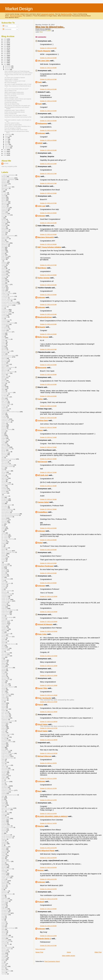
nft (2, 659)
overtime (4, 699)
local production (6, 583)
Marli (40, 791)
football (4, 438)
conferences (5, 311)
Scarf (3, 816)
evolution (4, 418)
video (3, 953)
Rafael (40, 543)
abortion (4, 176)
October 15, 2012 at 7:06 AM (48, 427)
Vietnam (4, 955)
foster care (5, 440)
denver (4, 363)
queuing (4, 762)
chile (3, 279)
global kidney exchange (8, 459)
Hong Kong (5, 483)
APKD (3, 212)
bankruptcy (5, 231)
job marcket (5, 534)
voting (3, 956)
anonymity (4, 209)
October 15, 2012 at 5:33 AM (48, 193)
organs (4, 697)
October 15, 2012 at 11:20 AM (49, 695)
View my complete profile (9, 166)
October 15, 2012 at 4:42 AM (48, 58)
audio (3, 224)
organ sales (5, 696)
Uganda (4, 931)
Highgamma (42, 123)
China (3, 280)
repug (3, 784)
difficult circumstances (8, 367)
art (2, 218)
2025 (5, 41)
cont (3, 318)
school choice (6, 818)
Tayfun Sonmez (44, 278)
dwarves (4, 388)
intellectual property (7, 509)
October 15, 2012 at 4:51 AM (48, 89)
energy (4, 407)
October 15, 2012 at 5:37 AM (48, 203)
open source (5, 685)
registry (4, 774)
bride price (5, 256)
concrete (4, 307)
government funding (7, 465)
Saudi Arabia (5, 813)
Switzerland (5, 884)
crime (3, 338)
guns (3, 468)
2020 (5, 50)
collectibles (5, 292)
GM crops (4, 462)
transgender (5, 910)
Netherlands (5, 648)
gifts (3, 458)
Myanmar (4, 641)
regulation (4, 776)
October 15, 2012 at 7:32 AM (48, 472)
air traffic (4, 194)
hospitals (4, 489)
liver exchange (6, 579)
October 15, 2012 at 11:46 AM (49, 712)
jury (3, 545)
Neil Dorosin (43, 462)
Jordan (4, 540)
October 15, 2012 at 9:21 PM (48, 879)
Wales (3, 960)
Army (3, 216)
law (3, 567)
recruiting (4, 771)
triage (3, 918)
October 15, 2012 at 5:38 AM (48, 213)
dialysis (4, 366)
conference (5, 310)
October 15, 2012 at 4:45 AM (48, 68)
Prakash (41, 902)
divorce (4, 378)
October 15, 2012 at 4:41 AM (48, 48)
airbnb (3, 196)
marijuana (4, 597)
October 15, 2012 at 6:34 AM (48, 365)
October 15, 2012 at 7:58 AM (48, 509)
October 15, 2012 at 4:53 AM (48, 111)
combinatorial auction (8, 296)
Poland (4, 730)
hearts (3, 475)
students (4, 873)
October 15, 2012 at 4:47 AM (48, 79)
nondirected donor (7, 668)
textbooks (4, 898)
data (3, 347)
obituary (4, 676)
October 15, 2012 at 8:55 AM (48, 550)
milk (3, 632)
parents (4, 705)
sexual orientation (7, 838)
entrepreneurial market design (10, 412)
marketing (4, 602)
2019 (5, 52)
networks (4, 650)
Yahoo (3, 972)
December (8, 66)
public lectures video (8, 758)
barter (3, 234)
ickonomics (5, 496)
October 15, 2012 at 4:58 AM (48, 140)
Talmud (4, 887)
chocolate (4, 281)
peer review (5, 715)
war (3, 962)
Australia (4, 225)
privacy (4, 746)
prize (3, 747)
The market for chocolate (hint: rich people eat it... (18, 106)
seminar (4, 830)
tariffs (3, 888)
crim (3, 336)
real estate (5, 768)
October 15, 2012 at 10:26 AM (49, 612)
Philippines (5, 719)
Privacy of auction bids (11, 114)
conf (3, 308)
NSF (3, 672)
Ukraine (4, 932)
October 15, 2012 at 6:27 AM (48, 349)
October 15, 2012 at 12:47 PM (49, 728)
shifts (3, 841)
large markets (6, 566)
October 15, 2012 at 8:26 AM (48, 528)
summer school (6, 876)
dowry (3, 384)
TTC (3, 921)
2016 (5, 57)
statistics (4, 870)
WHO (3, 968)
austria (3, 227)
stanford (4, 867)
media (3, 619)
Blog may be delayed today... (50, 27)
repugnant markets (48, 14)
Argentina (4, 213)
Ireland (4, 527)
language (4, 564)
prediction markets (7, 742)
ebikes (3, 391)
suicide (4, 875)
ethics (3, 415)
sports (3, 864)
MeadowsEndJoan (45, 317)
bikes (3, 240)
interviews (4, 523)
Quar (3, 761)
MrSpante (41, 327)
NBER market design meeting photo (14, 92)
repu (3, 783)
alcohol (4, 200)
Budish (4, 259)
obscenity (4, 678)
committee (5, 298)
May (6, 141)
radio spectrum (6, 765)
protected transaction (8, 753)
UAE (3, 926)
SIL (3, 845)
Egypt (3, 398)
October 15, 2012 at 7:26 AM (48, 459)
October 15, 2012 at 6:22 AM (48, 324)
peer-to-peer (5, 716)
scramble (4, 824)
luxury (3, 588)
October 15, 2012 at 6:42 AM (48, 384)
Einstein (4, 400)
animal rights (5, 208)
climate (4, 287)
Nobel (41, 32)
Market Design (19, 9)
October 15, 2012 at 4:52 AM (48, 101)
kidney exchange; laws (8, 552)
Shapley (4, 839)
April (6, 143)
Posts (5, 26)
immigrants (5, 499)
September (8, 134)
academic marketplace (8, 179)
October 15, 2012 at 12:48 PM (49, 740)
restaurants (5, 792)
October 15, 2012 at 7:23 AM (48, 447)
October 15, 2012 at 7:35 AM (48, 486)
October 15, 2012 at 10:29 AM (49, 622)
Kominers (4, 557)
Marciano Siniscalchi (46, 237)
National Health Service (8, 644)
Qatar (3, 759)
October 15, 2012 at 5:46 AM (48, 244)
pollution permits (6, 734)
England (4, 410)
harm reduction (6, 471)
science (4, 821)
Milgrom (4, 631)
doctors (4, 381)
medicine (4, 623)
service (4, 832)
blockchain (5, 246)
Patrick (40, 705)
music (3, 639)
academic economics (8, 178)
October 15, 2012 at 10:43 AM (49, 656)
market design (6, 600)
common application (7, 299)
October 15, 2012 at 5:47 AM (48, 265)
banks (3, 233)
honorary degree (6, 484)
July (6, 138)
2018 (5, 54)
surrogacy (4, 881)
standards (4, 866)
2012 (5, 64)
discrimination (6, 373)
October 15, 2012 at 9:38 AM (48, 583)
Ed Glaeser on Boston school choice (14, 94)
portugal (4, 739)
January (7, 148)
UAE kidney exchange (8, 928)
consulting (4, 317)
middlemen (5, 629)
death (3, 354)
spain (3, 857)
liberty (3, 573)
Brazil (3, 255)
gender (4, 450)
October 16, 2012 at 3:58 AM (48, 909)
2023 (5, 44)
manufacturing (6, 595)
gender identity (6, 452)
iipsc (3, 497)
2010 (5, 151)
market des (5, 598)
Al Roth (6, 164)
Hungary (4, 493)
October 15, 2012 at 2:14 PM (48, 800)
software (4, 852)
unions (3, 934)
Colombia (4, 295)
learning (4, 571)
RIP (3, 798)
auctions (4, 222)
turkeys (4, 924)
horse (3, 486)
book (3, 249)
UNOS (3, 938)
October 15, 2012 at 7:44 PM (48, 823)
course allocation (6, 332)
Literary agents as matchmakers (13, 125)
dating (3, 348)
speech (4, 860)
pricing (3, 743)
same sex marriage (7, 808)
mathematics (5, 613)
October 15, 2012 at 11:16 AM (49, 666)
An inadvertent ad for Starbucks (13, 101)
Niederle (4, 662)
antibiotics (4, 210)
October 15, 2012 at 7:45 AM (48, 499)
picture (3, 724)
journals (4, 542)
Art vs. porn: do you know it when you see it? (16, 89)
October (7, 70)
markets (4, 604)
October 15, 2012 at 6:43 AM (48, 396)
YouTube (4, 974)
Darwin (4, 345)
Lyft (3, 589)
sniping (4, 850)
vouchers (4, 958)
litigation (4, 576)
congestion (5, 314)
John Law (41, 206)
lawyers (4, 570)
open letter (5, 684)
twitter (3, 925)
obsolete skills (6, 679)
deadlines (4, 352)
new (3, 651)
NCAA (3, 647)
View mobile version (68, 956)
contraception (5, 320)
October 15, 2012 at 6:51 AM (48, 418)
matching (4, 608)
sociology (4, 851)
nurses (3, 675)
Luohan (4, 586)
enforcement (5, 409)
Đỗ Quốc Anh (43, 475)
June (7, 139)
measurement (6, 614)
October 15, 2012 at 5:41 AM (48, 223)
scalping (4, 814)
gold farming (5, 463)
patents (4, 708)
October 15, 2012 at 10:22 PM (49, 899)
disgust (4, 375)
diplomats (4, 370)
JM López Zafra (44, 61)
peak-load (4, 712)
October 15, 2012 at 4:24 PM (48, 814)
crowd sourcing (6, 339)
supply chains (6, 878)
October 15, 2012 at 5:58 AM (48, 295)
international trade (7, 517)
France (4, 441)
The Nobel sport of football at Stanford (15, 78)
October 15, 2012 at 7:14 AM (48, 437)
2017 (5, 55)
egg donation (5, 397)
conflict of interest (7, 313)
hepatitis (4, 477)
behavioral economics (8, 236)
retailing (4, 793)
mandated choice (7, 594)
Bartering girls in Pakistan (11, 79)
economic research (7, 392)
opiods (3, 688)
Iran (3, 524)
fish (3, 434)
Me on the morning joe (11, 83)
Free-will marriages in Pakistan (13, 128)
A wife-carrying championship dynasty (15, 112)
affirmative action (6, 187)
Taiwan (4, 885)
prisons (4, 745)
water (3, 965)
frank (40, 82)
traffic (3, 907)
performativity (5, 718)
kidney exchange (6, 551)
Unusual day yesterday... (11, 102)
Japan (3, 533)
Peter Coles (42, 634)
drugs (3, 387)
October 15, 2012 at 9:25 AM (48, 573)
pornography (5, 737)
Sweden (4, 882)
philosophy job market (8, 721)
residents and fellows (8, 790)
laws (3, 568)
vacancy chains (6, 949)
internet (4, 518)
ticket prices (5, 901)
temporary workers (7, 894)
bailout (3, 228)
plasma (4, 727)
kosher (3, 560)
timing (3, 903)
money (3, 635)
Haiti (3, 469)
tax (2, 889)
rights (3, 796)
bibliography (5, 239)
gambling (4, 446)
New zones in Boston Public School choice (16, 130)
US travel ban (6, 944)
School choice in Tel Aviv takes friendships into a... (18, 126)
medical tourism (6, 620)
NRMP (3, 671)
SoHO (3, 854)
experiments (5, 419)
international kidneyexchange (10, 515)
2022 (5, 46)
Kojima (4, 555)
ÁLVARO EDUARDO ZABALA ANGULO (53, 816)
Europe (4, 416)
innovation (4, 506)
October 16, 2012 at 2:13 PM (48, 936)
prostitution (5, 752)
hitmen (3, 481)
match (3, 607)
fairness (4, 425)
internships (5, 520)
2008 (5, 155)
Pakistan (4, 700)
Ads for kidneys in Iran (11, 91)
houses (4, 492)
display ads (5, 376)
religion (4, 777)
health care (5, 474)
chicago (4, 277)
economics (5, 394)
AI (2, 191)
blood (3, 247)
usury (3, 946)
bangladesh (5, 230)
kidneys (4, 554)
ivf (2, 531)
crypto (3, 341)
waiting (4, 959)
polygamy (4, 736)
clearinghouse (6, 284)
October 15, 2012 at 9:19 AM (48, 563)
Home (69, 952)
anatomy (4, 206)
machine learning (7, 591)
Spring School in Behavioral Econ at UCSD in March (18, 73)
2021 (5, 48)
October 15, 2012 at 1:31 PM (48, 788)
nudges (4, 673)
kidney (3, 549)
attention (4, 221)
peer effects (5, 713)
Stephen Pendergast (46, 566)
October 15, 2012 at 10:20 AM (49, 596)
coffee (3, 290)
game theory (5, 447)
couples (4, 330)
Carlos (40, 399)
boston (3, 252)
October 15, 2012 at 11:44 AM (49, 702)
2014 (5, 61)
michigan (4, 628)
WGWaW (4, 966)
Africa (3, 190)
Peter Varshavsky (44, 698)
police (3, 731)
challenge (4, 273)
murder (4, 638)
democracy (5, 360)
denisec (41, 870)
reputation (4, 787)
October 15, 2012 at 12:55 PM (49, 753)
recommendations (7, 770)
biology (4, 242)
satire (3, 811)
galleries (4, 444)
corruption (4, 327)
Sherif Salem (43, 724)
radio (3, 764)
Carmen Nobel (43, 502)
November (8, 68)
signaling (4, 844)
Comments (7, 29)
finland (3, 431)
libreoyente (42, 368)
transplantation (6, 913)
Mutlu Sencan (43, 337)
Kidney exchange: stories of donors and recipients (18, 99)
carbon (4, 265)
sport (3, 863)
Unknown (41, 133)
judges (3, 543)
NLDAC (4, 665)
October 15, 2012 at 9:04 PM (48, 867)
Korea (3, 558)
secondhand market (7, 827)
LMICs (3, 582)
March (7, 145)
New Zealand (5, 656)
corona (4, 326)
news (3, 657)
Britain (3, 258)
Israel (3, 529)
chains (3, 271)
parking (4, 706)
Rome (3, 801)
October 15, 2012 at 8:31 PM (48, 848)
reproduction (5, 781)
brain (3, 253)
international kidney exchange (10, 514)
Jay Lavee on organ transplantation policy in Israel (18, 84)
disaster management (8, 372)
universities (5, 935)
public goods (5, 755)
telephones (5, 891)
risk (3, 799)
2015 (5, 59)
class (3, 283)
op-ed (3, 682)
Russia (4, 802)
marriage (4, 605)
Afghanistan (5, 188)
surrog (3, 879)
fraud (3, 443)
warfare (4, 963)
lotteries (4, 585)
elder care (4, 401)
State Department (7, 869)
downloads (5, 382)
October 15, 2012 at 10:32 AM (49, 631)
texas (3, 897)
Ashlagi (4, 219)
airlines (4, 197)
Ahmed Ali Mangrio (45, 624)
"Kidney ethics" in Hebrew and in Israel (15, 81)
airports (4, 199)
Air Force (4, 193)
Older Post (98, 952)
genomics (4, 453)
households (5, 490)
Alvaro (40, 430)
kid (2, 546)
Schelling (4, 817)
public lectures (6, 756)
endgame (4, 406)
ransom (4, 767)
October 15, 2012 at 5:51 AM (48, 285)
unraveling (5, 940)
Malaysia (4, 592)
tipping (3, 904)
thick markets (5, 900)
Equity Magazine (44, 51)
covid (3, 333)
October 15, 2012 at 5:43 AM (48, 234)
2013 (5, 63)
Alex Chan (5, 202)
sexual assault (6, 835)
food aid (4, 437)
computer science (7, 305)
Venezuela (5, 952)
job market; (5, 537)
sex (3, 833)
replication (4, 779)
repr (3, 780)
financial (4, 428)
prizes (3, 749)
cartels (3, 268)
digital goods (5, 369)
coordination (5, 324)
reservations (5, 789)
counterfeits (5, 329)
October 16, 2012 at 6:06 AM (48, 926)
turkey (3, 922)
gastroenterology (6, 449)
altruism (4, 205)
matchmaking (5, 611)
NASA (3, 642)
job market (5, 536)
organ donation (6, 694)
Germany (4, 455)
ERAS (3, 413)
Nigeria (4, 663)
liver (3, 577)
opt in (3, 691)
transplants (5, 915)
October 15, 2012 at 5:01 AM (48, 150)
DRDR (40, 143)
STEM (3, 872)
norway (4, 669)
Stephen (41, 826)
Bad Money (42, 268)
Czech (3, 344)
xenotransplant (6, 971)
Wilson (3, 969)
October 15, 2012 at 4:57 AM (48, 130)
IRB (3, 526)
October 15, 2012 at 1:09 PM (48, 763)
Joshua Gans (43, 420)
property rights (6, 750)
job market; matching (8, 539)
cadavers (4, 262)
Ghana (3, 456)
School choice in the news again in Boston (16, 115)
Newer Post (39, 952)
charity (3, 274)
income (4, 502)
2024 (5, 43)
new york (4, 654)
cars (3, 267)
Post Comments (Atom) (52, 961)
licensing (4, 574)
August (7, 136)
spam (3, 858)
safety (3, 804)
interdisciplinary (6, 511)
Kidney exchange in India (11, 97)
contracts (4, 321)
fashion (4, 426)
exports (4, 423)
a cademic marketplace (8, 175)
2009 (5, 153)
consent (4, 315)
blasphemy (5, 244)
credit (3, 335)
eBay (3, 389)
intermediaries (6, 512)
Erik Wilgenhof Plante (46, 851)
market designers (7, 601)
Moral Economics (16, 16)
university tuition (6, 937)
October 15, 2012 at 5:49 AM (48, 275)
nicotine (4, 660)
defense (4, 358)
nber (3, 645)
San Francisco (6, 810)
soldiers (4, 855)
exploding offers (6, 421)
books (3, 250)
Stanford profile (66, 14)
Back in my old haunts (10, 96)
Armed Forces (6, 215)
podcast (4, 728)
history (3, 480)
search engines (6, 826)
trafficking (4, 909)
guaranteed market (7, 466)
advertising (5, 184)
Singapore (4, 847)
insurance (4, 508)
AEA (3, 185)
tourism (4, 906)
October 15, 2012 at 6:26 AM (48, 334)
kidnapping (5, 548)
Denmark (4, 361)
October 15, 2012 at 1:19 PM (48, 778)
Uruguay (4, 943)
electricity (4, 403)
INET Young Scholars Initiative (49, 247)
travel (3, 916)
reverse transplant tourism (9, 795)
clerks (3, 286)
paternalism (5, 709)
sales (3, 807)
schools (4, 820)
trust (3, 919)
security (4, 829)
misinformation (6, 634)
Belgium (4, 237)
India (3, 503)
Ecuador (4, 395)
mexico (4, 626)
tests (3, 895)
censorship (5, 270)
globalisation (5, 460)
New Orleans (5, 653)
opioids (4, 690)
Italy (3, 530)
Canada (4, 264)
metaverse (5, 625)
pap (3, 702)
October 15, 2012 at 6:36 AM (48, 374)
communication (6, 301)
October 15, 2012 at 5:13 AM (48, 164)
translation (5, 912)
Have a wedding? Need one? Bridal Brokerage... (17, 71)
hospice (4, 487)
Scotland (4, 823)
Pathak (4, 710)
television (4, 892)
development (5, 364)
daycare (4, 350)
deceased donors (7, 357)
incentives (4, 500)
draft (3, 385)
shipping (4, 842)
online (3, 681)
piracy (3, 725)
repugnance (5, 786)
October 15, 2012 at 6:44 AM (48, 406)
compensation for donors (9, 302)
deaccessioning (6, 351)
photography (5, 722)
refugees (4, 773)
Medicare (4, 622)
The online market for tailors (12, 123)
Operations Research (8, 687)
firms (3, 432)
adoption (4, 182)
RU (39, 176)
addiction (4, 181)
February (8, 146)
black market (5, 243)
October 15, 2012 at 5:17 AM (48, 174)
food (3, 435)
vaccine (4, 950)
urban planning (6, 941)
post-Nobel (5, 740)
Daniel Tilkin (43, 688)
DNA (3, 379)
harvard (4, 472)
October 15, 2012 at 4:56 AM (48, 121)
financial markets (6, 429)
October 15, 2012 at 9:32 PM (48, 889)
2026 (5, 39)
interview (4, 521)
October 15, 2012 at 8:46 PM (48, 858)
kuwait (3, 561)
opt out (4, 693)
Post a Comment (40, 949)
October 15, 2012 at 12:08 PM (49, 722)
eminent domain (6, 404)
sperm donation (6, 861)
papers (4, 703)
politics (4, 733)
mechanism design (7, 617)
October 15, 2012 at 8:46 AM (48, 540)
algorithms (5, 203)
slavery (4, 848)
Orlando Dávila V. (44, 939)
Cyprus (4, 342)
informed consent (7, 505)
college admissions (7, 293)
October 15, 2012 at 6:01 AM (48, 305)
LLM (3, 580)
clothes (4, 289)
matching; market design (9, 610)
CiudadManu (43, 512)
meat (3, 616)
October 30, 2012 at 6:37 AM (48, 946)
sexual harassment (7, 836)
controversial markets (8, 323)
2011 (5, 150)
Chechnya (4, 276)
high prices (5, 478)
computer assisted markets (9, 304)
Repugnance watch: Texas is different (14, 110)
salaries (4, 805)
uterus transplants (7, 947)
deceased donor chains (8, 355)
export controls (6, 422)
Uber (3, 929)
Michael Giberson (45, 756)
